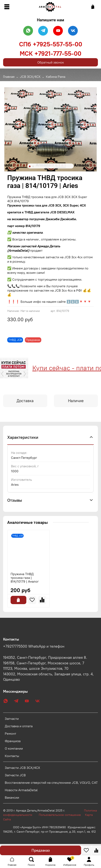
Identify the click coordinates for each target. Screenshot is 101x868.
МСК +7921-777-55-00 (50, 53)
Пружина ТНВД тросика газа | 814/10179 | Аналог (25, 577)
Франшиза (13, 741)
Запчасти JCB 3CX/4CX (22, 768)
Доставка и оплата (19, 726)
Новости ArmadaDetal (21, 790)
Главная (9, 77)
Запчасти (12, 719)
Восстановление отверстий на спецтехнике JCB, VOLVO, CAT (51, 783)
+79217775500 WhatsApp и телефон (34, 646)
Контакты (12, 756)
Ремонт (10, 733)
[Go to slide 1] (30, 166)
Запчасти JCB (15, 775)
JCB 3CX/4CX (30, 77)
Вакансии (12, 797)
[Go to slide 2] (33, 166)
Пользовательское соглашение (62, 815)
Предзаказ (41, 850)
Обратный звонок (51, 62)
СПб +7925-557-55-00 (51, 44)
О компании (14, 748)
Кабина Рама (56, 77)
